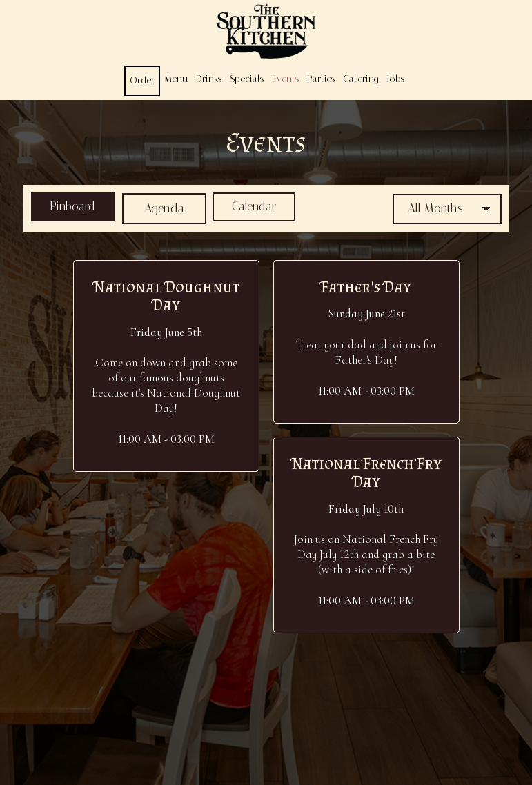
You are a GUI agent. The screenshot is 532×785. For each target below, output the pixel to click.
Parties (321, 79)
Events (285, 79)
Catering (361, 79)
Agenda (161, 208)
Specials (247, 79)
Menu (176, 79)
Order (142, 80)
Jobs (395, 79)
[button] (166, 366)
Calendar (256, 208)
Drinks (209, 79)
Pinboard (67, 208)
